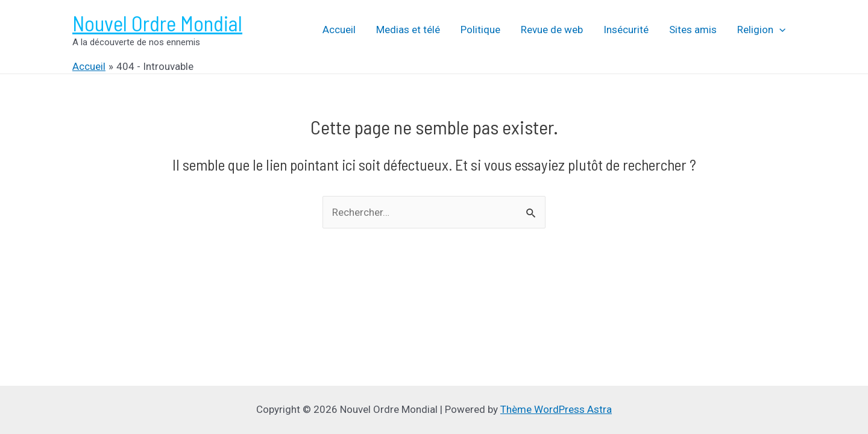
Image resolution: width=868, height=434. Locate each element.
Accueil (339, 30)
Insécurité (626, 30)
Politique (480, 30)
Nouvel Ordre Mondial (157, 23)
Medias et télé (408, 30)
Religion (761, 30)
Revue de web (552, 30)
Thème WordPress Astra (556, 409)
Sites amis (693, 30)
